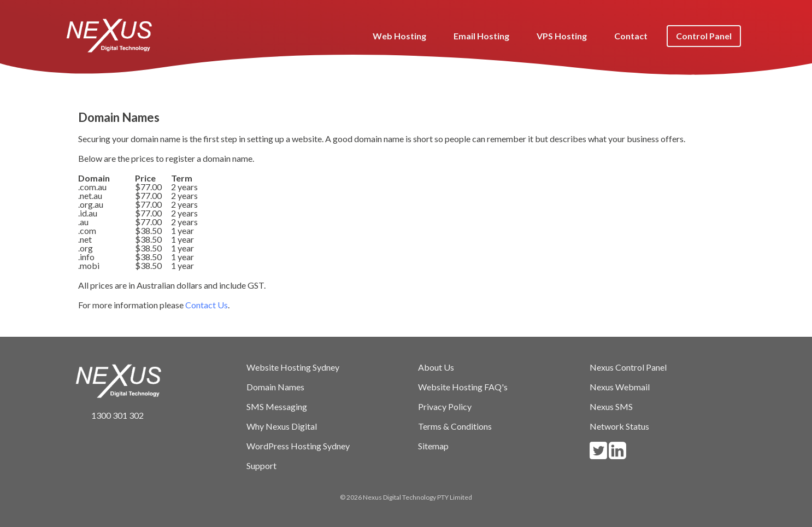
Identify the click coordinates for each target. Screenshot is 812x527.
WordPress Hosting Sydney (298, 446)
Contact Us (207, 305)
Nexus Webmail (620, 387)
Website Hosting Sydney (293, 367)
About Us (436, 367)
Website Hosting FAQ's (463, 387)
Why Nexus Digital (282, 426)
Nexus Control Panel (628, 367)
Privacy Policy (445, 406)
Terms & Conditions (455, 426)
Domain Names (275, 387)
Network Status (619, 426)
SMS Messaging (277, 406)
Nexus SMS (611, 406)
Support (261, 465)
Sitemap (433, 446)
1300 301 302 (109, 415)
